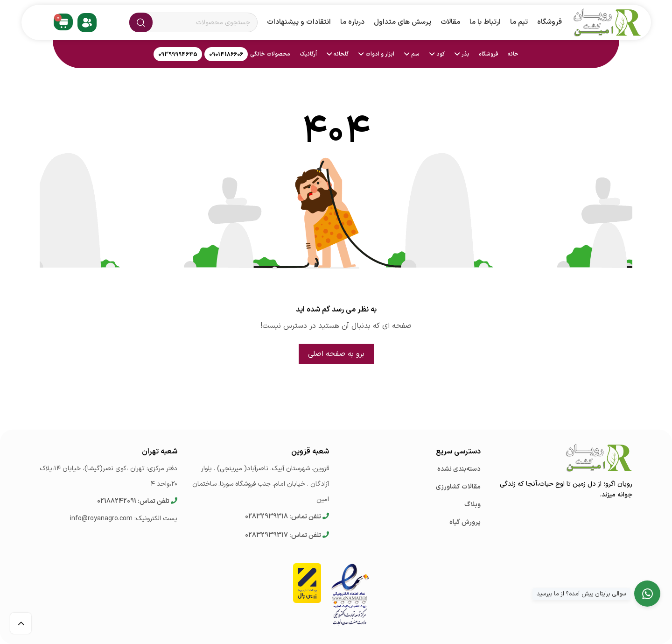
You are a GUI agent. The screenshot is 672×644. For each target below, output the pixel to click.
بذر (465, 54)
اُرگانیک (308, 54)
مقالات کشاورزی (458, 487)
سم (415, 54)
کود (441, 54)
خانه (513, 54)
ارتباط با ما (485, 22)
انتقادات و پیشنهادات (299, 22)
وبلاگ (472, 505)
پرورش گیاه (465, 522)
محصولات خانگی (270, 54)
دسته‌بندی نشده (459, 469)
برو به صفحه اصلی (336, 354)
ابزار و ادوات (380, 54)
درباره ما (352, 22)
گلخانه (341, 54)
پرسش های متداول (402, 22)
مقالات (450, 22)
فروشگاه (549, 22)
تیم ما (519, 22)
